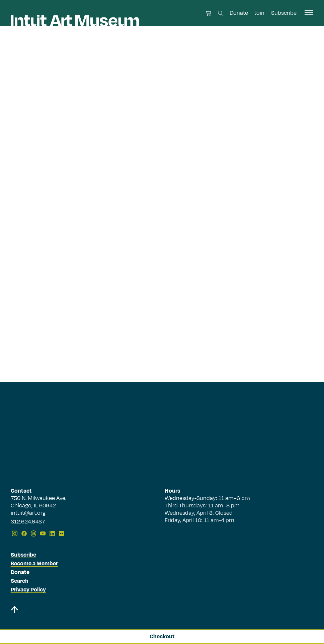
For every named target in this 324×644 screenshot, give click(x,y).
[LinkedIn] (52, 533)
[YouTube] (43, 533)
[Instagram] (15, 533)
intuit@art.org (28, 513)
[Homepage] (75, 21)
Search (20, 581)
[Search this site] (220, 13)
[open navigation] (309, 13)
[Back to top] (14, 611)
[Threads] (33, 533)
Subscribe (284, 13)
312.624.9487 (28, 522)
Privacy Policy (28, 590)
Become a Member (34, 564)
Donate (239, 13)
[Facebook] (24, 533)
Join (260, 13)
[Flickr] (62, 533)
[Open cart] (208, 13)
